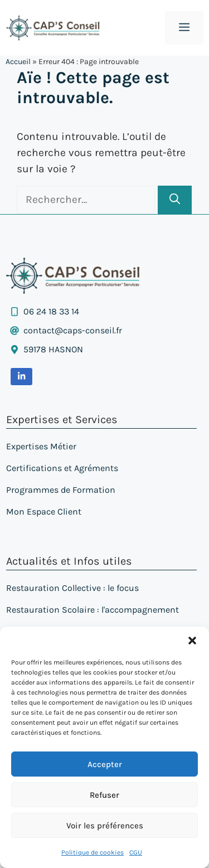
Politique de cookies (93, 852)
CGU (136, 852)
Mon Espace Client (44, 511)
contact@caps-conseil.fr (73, 330)
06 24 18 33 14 (51, 311)
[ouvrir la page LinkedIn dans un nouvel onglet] (21, 376)
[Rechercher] (175, 200)
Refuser (104, 795)
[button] (192, 641)
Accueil (18, 62)
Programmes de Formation (61, 490)
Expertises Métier (41, 446)
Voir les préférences (105, 826)
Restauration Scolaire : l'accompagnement (93, 610)
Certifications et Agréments (62, 468)
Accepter (105, 764)
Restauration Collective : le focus (72, 588)
